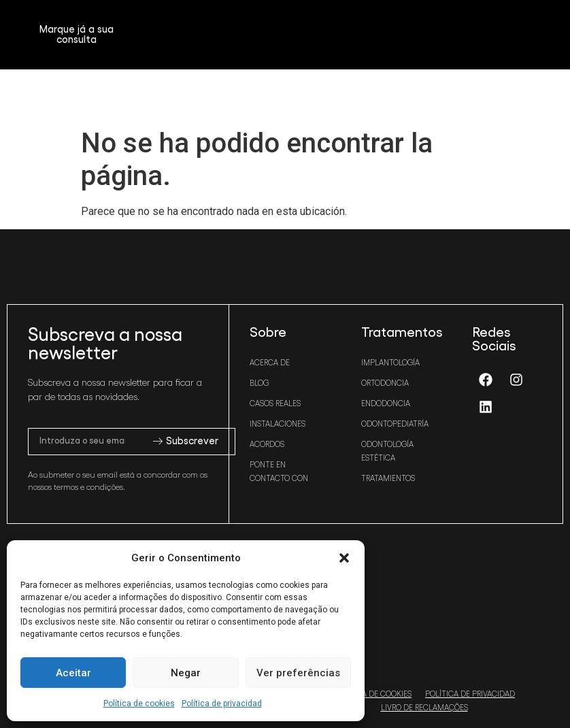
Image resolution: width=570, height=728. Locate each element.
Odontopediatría (395, 424)
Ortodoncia (385, 383)
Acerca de (270, 363)
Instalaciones (278, 424)
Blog (259, 383)
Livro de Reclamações (424, 708)
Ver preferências (298, 673)
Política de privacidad (222, 704)
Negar (186, 673)
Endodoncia (386, 403)
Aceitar (73, 673)
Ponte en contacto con (279, 471)
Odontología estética (387, 451)
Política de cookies (139, 704)
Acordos (267, 444)
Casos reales (275, 403)
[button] (344, 558)
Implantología (390, 363)
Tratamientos (388, 478)
